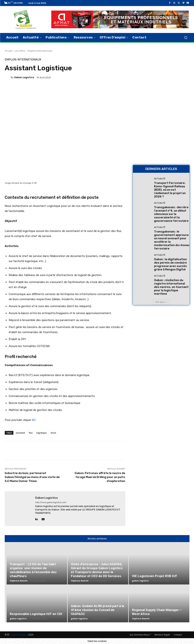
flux (31, 433)
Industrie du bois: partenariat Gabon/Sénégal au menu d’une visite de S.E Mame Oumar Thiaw (32, 477)
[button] (186, 37)
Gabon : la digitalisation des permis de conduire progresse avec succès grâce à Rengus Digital (170, 264)
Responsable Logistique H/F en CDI (36, 614)
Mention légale (162, 635)
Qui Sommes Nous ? (140, 635)
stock (53, 433)
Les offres (20, 51)
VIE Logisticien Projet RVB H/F (155, 576)
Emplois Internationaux (40, 51)
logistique (42, 433)
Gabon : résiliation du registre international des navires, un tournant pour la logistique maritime (171, 287)
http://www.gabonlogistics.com (51, 502)
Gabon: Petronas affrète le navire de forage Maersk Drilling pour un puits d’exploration (100, 477)
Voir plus (161, 302)
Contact (178, 635)
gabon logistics (24, 77)
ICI (34, 420)
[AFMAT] (120, 19)
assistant (20, 433)
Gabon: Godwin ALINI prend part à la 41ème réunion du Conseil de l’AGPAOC (97, 610)
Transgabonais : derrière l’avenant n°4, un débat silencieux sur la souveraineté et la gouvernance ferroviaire (171, 214)
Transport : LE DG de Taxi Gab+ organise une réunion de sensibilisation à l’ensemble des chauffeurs (33, 570)
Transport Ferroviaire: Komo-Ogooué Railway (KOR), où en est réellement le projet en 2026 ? (170, 190)
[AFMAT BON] (161, 136)
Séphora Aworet (19, 581)
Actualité (160, 179)
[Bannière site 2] (161, 83)
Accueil (8, 51)
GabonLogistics (19, 635)
